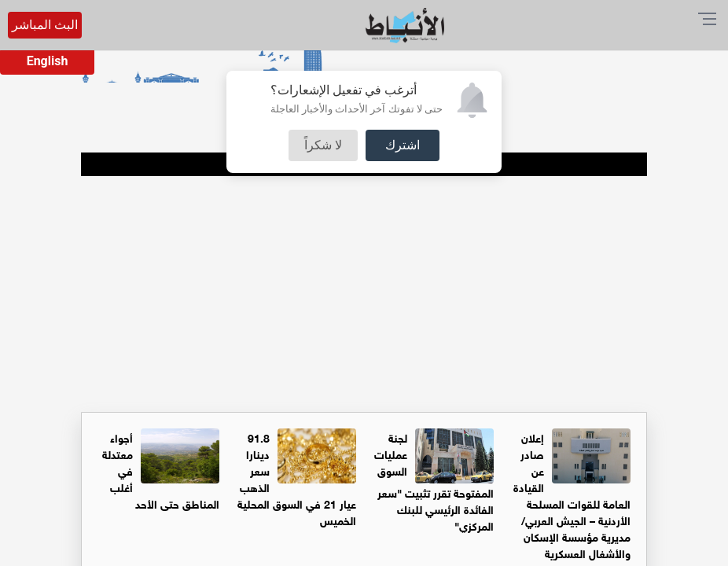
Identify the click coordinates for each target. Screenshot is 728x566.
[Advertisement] (364, 294)
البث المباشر (45, 25)
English (48, 61)
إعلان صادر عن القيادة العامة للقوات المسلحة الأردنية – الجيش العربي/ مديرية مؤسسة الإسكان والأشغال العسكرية (572, 494)
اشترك (403, 145)
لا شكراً (323, 145)
